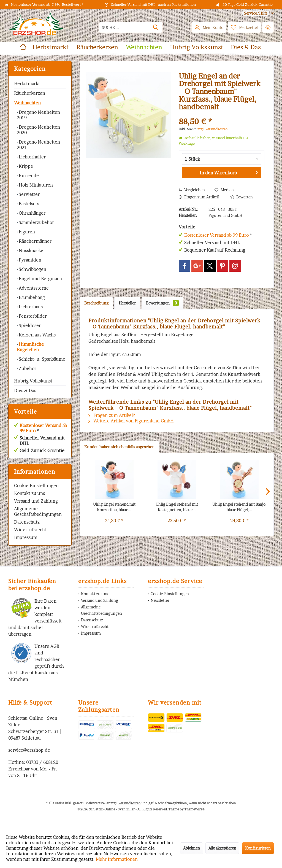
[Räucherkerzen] (97, 47)
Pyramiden (29, 260)
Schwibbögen (32, 269)
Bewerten (242, 197)
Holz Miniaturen (35, 185)
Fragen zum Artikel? (199, 197)
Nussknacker (31, 250)
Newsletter (160, 600)
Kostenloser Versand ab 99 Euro (43, 428)
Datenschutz (27, 522)
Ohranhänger (32, 213)
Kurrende (28, 176)
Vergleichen (192, 190)
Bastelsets (28, 204)
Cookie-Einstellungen (36, 486)
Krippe (25, 166)
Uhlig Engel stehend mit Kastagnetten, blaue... (177, 507)
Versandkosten (130, 803)
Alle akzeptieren (222, 848)
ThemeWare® (195, 809)
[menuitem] (256, 13)
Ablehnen (192, 848)
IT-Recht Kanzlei (33, 673)
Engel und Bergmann (40, 279)
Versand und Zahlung (36, 501)
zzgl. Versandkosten (213, 129)
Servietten (29, 194)
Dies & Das (25, 390)
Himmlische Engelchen (30, 347)
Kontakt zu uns (29, 493)
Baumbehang (31, 297)
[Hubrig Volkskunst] (196, 47)
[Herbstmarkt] (51, 47)
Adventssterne (33, 288)
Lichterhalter (32, 157)
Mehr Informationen (117, 859)
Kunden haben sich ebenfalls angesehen (119, 447)
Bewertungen (162, 303)
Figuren (26, 232)
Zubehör (27, 368)
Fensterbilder (32, 316)
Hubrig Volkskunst (33, 381)
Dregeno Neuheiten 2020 (38, 130)
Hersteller (127, 303)
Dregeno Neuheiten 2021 (38, 145)
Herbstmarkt (27, 83)
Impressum (26, 537)
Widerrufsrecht (30, 530)
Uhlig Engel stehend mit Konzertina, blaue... (114, 507)
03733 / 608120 (42, 762)
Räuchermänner (35, 241)
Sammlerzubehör (36, 222)
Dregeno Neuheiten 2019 (38, 115)
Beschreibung (96, 303)
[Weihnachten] (144, 47)
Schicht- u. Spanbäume (41, 359)
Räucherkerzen (30, 93)
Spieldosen (30, 325)
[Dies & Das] (246, 47)
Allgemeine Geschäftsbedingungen (38, 511)
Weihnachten (27, 103)
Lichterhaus (30, 307)
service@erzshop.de (29, 750)
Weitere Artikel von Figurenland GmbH (131, 421)
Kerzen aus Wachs (37, 335)
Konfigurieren (258, 848)
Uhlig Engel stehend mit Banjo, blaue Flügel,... (239, 507)
